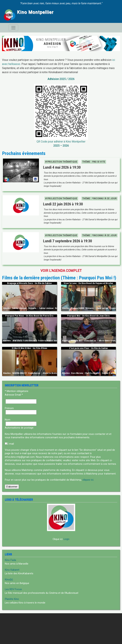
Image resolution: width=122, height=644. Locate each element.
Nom (8, 420)
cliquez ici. (88, 480)
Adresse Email (14, 395)
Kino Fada (10, 560)
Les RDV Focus (13, 589)
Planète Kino (12, 599)
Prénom (9, 408)
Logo (66, 539)
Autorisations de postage (19, 428)
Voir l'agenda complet (61, 271)
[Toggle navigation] (13, 28)
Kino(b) (9, 580)
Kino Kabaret (12, 570)
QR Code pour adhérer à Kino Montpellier (61, 142)
